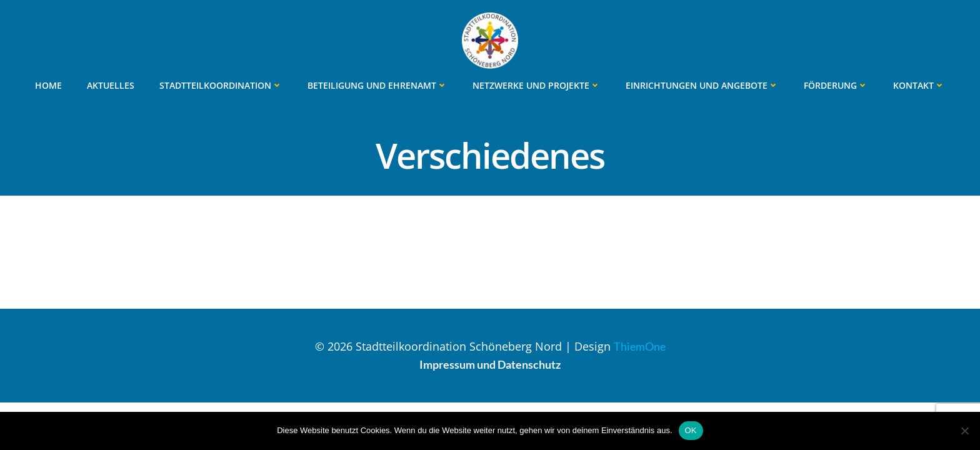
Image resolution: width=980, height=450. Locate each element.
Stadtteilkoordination (221, 85)
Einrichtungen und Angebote (702, 85)
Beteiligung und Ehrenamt (377, 85)
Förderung (836, 85)
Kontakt (919, 85)
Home (48, 85)
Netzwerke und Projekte (537, 85)
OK (691, 430)
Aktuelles (111, 85)
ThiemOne (640, 346)
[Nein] (964, 431)
